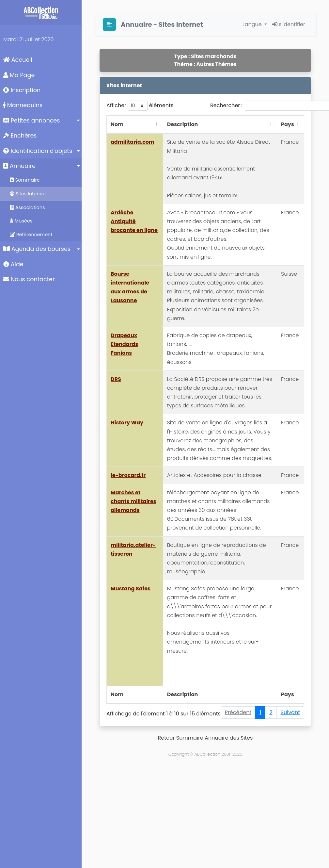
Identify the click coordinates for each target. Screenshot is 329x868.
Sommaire (25, 180)
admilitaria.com (133, 142)
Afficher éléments (140, 106)
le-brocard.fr (128, 475)
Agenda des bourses (37, 249)
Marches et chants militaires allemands (133, 501)
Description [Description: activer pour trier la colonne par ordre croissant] (183, 124)
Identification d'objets (38, 151)
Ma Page (19, 75)
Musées (21, 221)
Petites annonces (31, 121)
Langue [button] (253, 24)
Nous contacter (29, 279)
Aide (13, 264)
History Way (127, 423)
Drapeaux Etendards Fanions (124, 344)
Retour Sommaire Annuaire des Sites (205, 738)
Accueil (18, 60)
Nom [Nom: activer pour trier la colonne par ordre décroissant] (117, 124)
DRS (116, 379)
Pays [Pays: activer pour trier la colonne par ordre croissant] (288, 124)
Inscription (22, 90)
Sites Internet (28, 194)
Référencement (31, 235)
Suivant (290, 712)
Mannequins (23, 105)
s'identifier (289, 24)
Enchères (20, 136)
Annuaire (19, 166)
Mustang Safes (131, 589)
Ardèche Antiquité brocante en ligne (134, 221)
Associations (27, 207)
